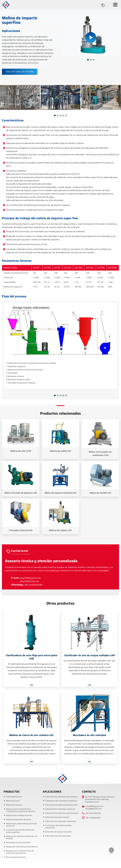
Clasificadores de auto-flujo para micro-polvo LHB (32, 657)
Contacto (89, 792)
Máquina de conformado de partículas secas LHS (22, 825)
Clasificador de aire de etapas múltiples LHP (90, 655)
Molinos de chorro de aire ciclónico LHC (31, 735)
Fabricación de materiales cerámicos (60, 809)
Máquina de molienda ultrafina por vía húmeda (22, 837)
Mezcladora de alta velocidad (89, 735)
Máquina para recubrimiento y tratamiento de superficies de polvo (21, 810)
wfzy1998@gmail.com (30, 578)
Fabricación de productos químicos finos (61, 805)
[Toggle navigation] (115, 5)
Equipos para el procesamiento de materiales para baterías (20, 852)
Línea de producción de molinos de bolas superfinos (20, 831)
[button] (88, 60)
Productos (12, 792)
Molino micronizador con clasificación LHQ (100, 454)
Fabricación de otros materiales (58, 836)
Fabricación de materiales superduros (61, 821)
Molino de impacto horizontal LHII (60, 493)
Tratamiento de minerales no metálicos (61, 801)
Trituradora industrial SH (21, 530)
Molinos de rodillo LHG (60, 451)
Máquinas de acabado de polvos (19, 815)
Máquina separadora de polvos (19, 820)
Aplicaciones (52, 792)
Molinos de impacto (14, 805)
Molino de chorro (13, 801)
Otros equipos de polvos (16, 857)
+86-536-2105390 (93, 813)
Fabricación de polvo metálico (57, 817)
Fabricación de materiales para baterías (61, 797)
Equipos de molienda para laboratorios (22, 847)
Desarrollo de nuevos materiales (59, 832)
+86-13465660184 (33, 585)
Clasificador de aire (14, 797)
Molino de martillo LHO (100, 493)
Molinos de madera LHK (60, 530)
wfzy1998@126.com (29, 581)
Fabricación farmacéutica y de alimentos (62, 813)
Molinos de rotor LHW (21, 451)
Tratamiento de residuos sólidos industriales (58, 827)
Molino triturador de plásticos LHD (21, 493)
